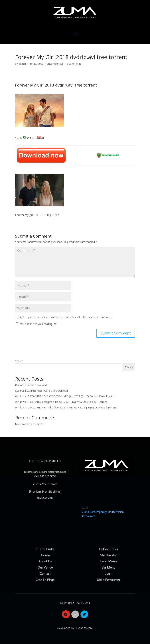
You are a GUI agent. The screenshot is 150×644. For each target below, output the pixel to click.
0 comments (74, 64)
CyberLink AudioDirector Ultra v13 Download (41, 391)
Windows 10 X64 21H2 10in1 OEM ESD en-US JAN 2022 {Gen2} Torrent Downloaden (65, 396)
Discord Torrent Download (31, 385)
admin (22, 64)
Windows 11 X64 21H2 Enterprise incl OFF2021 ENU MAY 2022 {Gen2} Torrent (61, 402)
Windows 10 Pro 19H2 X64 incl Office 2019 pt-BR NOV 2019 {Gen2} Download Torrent (66, 407)
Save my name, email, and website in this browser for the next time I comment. (66, 317)
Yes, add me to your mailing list (36, 324)
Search (19, 361)
